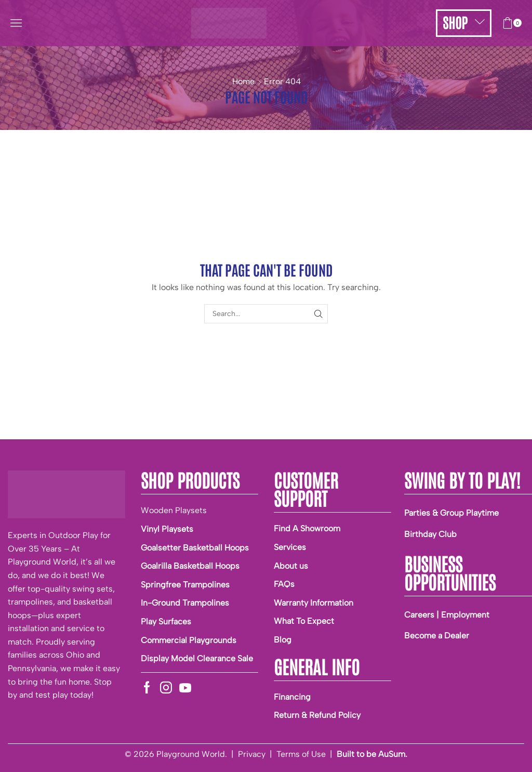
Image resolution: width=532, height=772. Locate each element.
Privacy (252, 754)
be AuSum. (387, 754)
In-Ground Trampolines (185, 603)
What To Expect (304, 621)
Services (290, 547)
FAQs (284, 584)
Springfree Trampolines (185, 585)
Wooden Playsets (174, 510)
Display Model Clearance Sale (197, 658)
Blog (283, 640)
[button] (16, 23)
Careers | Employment (447, 615)
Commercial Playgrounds (189, 640)
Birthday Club (430, 534)
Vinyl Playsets (167, 529)
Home (243, 81)
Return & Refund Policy (317, 715)
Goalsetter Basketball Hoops (195, 548)
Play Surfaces (166, 621)
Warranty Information (314, 603)
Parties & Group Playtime (451, 513)
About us (291, 566)
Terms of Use (301, 754)
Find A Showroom (307, 528)
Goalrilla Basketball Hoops (190, 566)
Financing (292, 697)
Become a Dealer (437, 636)
